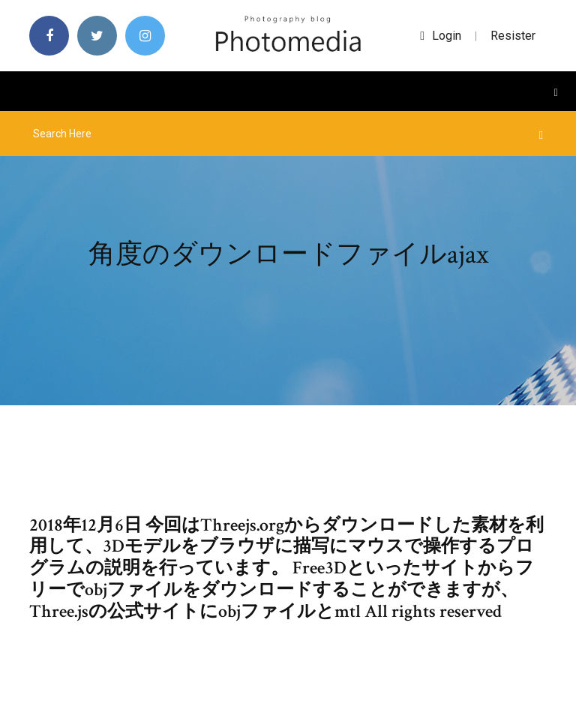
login (441, 36)
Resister (513, 36)
